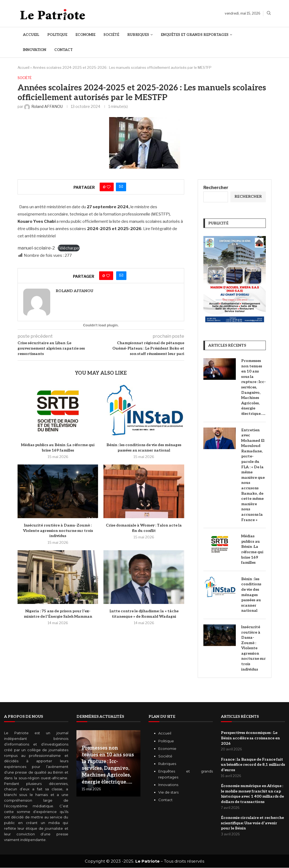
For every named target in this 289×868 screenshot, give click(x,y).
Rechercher (216, 188)
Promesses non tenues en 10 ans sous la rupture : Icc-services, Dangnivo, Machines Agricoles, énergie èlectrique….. (253, 387)
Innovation (35, 50)
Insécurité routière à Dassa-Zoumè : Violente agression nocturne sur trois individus (58, 531)
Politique (57, 35)
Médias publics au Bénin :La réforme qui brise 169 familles (252, 550)
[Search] (269, 13)
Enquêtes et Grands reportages (195, 35)
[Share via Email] (121, 187)
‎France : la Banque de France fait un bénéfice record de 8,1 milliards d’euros (253, 765)
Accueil (31, 35)
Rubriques (138, 35)
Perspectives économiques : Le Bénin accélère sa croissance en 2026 (250, 738)
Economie (85, 35)
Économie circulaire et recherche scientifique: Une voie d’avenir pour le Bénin (252, 823)
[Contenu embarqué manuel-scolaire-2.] (101, 325)
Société (111, 35)
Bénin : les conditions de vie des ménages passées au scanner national (251, 595)
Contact (63, 50)
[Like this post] (109, 187)
